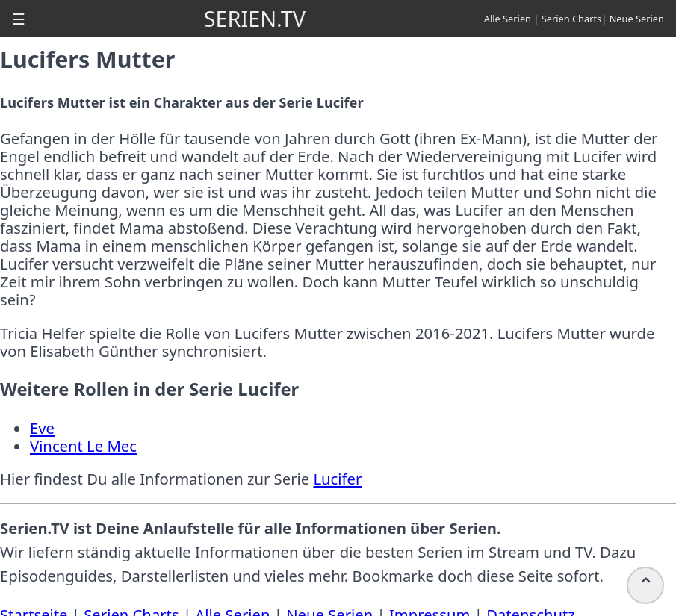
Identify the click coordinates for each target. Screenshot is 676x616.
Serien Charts (572, 19)
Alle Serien (508, 19)
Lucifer (337, 479)
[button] (19, 19)
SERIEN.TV (255, 18)
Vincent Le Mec (83, 446)
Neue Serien (637, 19)
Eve (42, 428)
